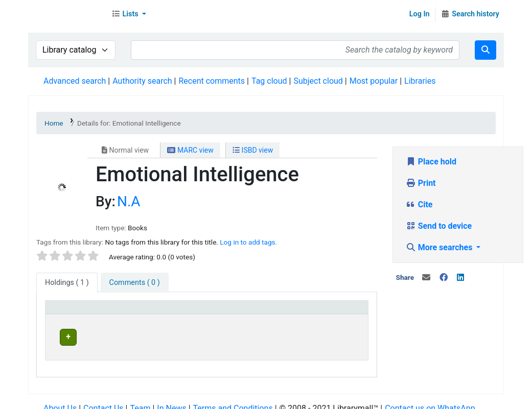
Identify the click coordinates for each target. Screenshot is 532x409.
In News (171, 399)
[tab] (135, 283)
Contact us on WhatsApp (430, 399)
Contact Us (103, 399)
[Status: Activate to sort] (338, 312)
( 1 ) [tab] (67, 283)
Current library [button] (149, 312)
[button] (129, 14)
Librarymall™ (67, 14)
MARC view (190, 150)
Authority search (142, 81)
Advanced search (75, 81)
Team (140, 399)
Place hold (431, 162)
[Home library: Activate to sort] (262, 312)
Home (54, 123)
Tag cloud (269, 81)
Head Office (149, 336)
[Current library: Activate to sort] (168, 312)
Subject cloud (318, 81)
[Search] (485, 50)
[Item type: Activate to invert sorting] (83, 312)
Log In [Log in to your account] (420, 14)
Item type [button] (67, 312)
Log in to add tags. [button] (248, 242)
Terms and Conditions (233, 399)
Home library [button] (245, 312)
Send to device (439, 226)
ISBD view (253, 150)
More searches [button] (440, 247)
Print (421, 183)
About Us (60, 399)
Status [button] (325, 312)
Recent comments (212, 81)
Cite (419, 204)
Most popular (374, 81)
